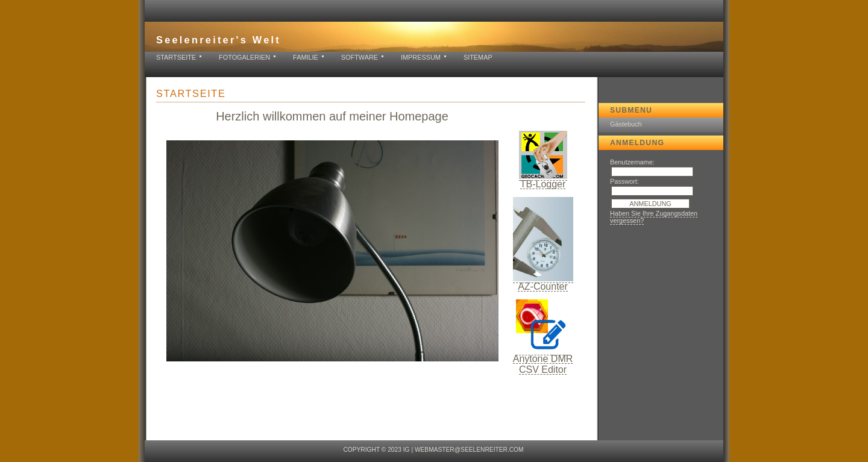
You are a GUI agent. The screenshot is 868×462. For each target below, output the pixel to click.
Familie (306, 57)
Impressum (421, 57)
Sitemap (478, 57)
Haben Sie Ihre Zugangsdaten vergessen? (654, 217)
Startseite (176, 57)
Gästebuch (626, 124)
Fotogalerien (244, 57)
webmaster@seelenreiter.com (469, 450)
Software (360, 57)
